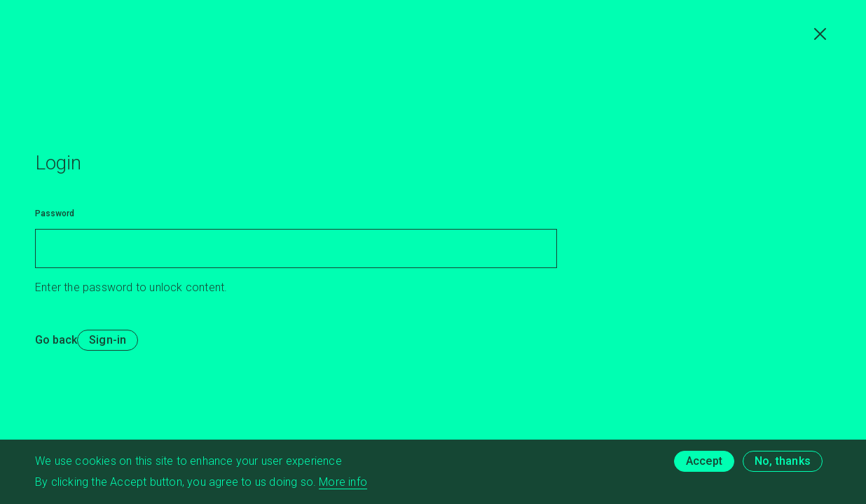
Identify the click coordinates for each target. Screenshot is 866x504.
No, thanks (783, 463)
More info (343, 484)
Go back (56, 340)
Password (55, 213)
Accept (704, 463)
